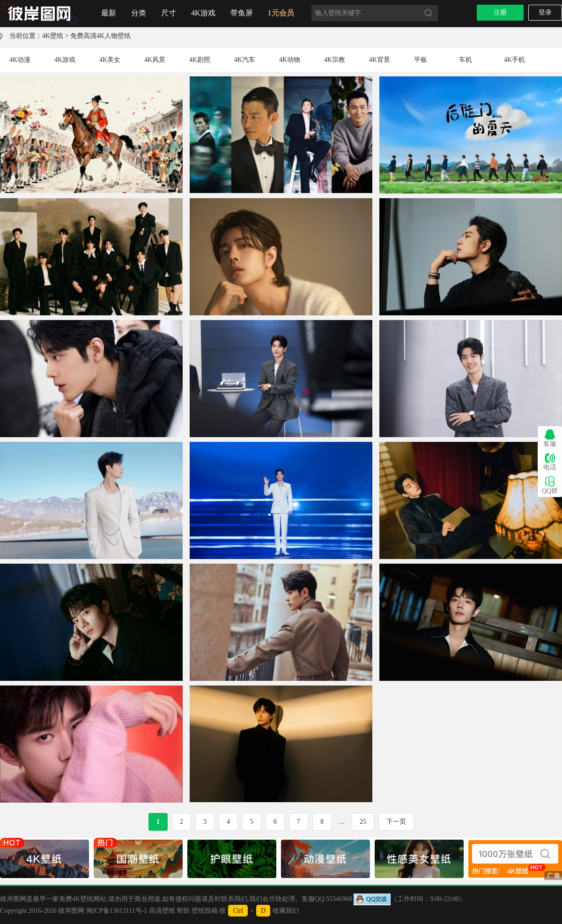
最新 (109, 13)
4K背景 (380, 60)
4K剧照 (200, 60)
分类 (139, 13)
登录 (545, 12)
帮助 (183, 911)
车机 (466, 60)
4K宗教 (335, 60)
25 (363, 822)
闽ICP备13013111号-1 (117, 911)
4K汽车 (245, 60)
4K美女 (110, 60)
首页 (40, 14)
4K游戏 (203, 13)
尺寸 (169, 13)
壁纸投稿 (205, 911)
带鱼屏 (242, 13)
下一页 (396, 822)
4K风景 (155, 60)
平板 (421, 60)
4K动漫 (20, 60)
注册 (500, 12)
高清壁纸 (162, 911)
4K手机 (514, 60)
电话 (550, 462)
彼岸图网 (71, 911)
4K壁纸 (53, 36)
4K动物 (290, 60)
